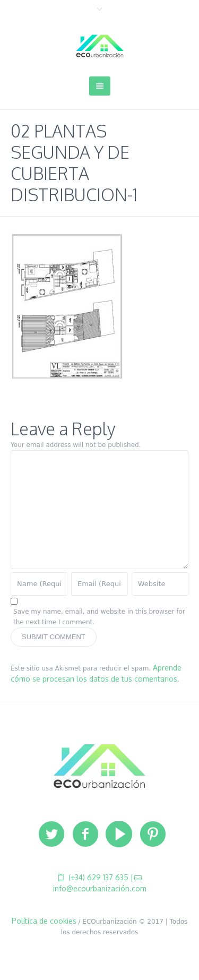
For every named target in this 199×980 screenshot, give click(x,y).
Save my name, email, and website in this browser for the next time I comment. (99, 617)
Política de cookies (44, 921)
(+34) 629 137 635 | (100, 877)
